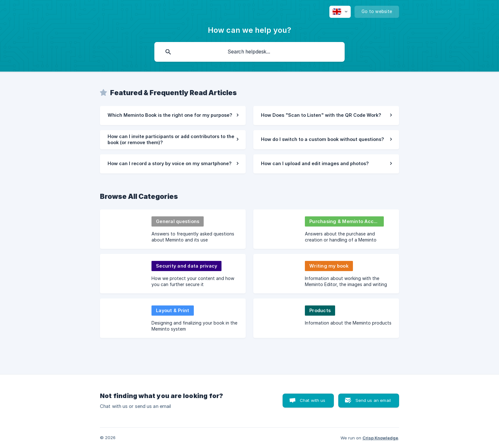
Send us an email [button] (373, 400)
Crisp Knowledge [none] (380, 438)
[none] (340, 12)
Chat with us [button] (313, 400)
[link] (173, 115)
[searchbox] (250, 52)
